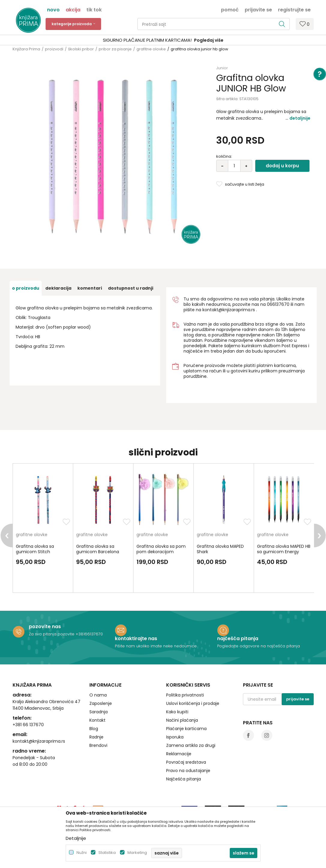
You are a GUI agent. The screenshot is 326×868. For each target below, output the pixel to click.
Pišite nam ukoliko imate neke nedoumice (156, 646)
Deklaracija (58, 288)
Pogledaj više (209, 40)
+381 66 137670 (28, 725)
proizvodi (54, 49)
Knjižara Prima (26, 49)
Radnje (96, 737)
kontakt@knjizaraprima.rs (229, 310)
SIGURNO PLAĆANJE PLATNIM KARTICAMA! (147, 40)
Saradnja (99, 712)
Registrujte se (294, 9)
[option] (163, 40)
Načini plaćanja (182, 720)
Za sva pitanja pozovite (52, 634)
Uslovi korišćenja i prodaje (193, 703)
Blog (94, 729)
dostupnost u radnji (131, 288)
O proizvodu (26, 288)
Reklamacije (179, 754)
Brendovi (98, 745)
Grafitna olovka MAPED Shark (220, 549)
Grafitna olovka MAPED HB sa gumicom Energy (284, 549)
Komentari (90, 288)
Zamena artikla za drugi (191, 745)
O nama (98, 695)
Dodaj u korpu (282, 166)
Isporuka (175, 737)
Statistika (107, 853)
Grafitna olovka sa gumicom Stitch (35, 549)
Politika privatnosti (185, 695)
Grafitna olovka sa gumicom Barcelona (98, 549)
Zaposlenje (101, 703)
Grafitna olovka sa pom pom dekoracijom (161, 549)
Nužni (82, 853)
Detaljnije (300, 118)
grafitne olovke (151, 49)
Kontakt (97, 720)
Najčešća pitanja (184, 779)
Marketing (137, 853)
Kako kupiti (177, 712)
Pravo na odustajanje (188, 771)
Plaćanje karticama (186, 729)
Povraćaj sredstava (186, 762)
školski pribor (81, 49)
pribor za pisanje (115, 49)
